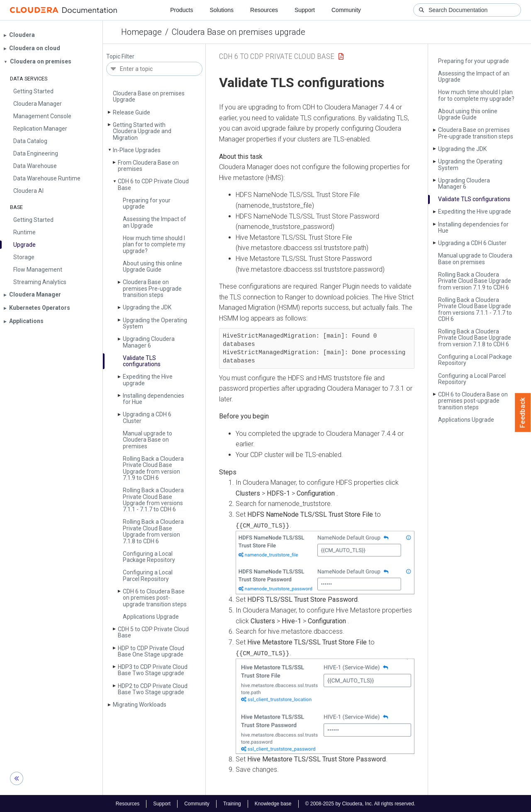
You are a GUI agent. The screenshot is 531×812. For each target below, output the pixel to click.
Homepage (141, 32)
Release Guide (132, 112)
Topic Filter (120, 57)
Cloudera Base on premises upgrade (239, 32)
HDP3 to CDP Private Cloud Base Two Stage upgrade (153, 670)
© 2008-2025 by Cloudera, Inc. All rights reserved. (360, 803)
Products (181, 10)
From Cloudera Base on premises (148, 166)
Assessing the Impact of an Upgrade (155, 222)
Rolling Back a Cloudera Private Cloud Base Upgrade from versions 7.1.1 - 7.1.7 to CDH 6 (153, 500)
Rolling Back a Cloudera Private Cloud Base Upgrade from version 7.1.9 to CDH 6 (153, 468)
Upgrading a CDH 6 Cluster (147, 417)
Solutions (222, 10)
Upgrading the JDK (147, 307)
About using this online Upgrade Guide (152, 266)
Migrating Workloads (140, 705)
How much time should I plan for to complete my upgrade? (154, 244)
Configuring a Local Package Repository (149, 557)
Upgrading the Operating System (155, 323)
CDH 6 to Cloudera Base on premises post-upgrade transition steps (155, 598)
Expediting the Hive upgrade (148, 380)
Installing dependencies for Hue (153, 399)
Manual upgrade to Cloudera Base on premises (147, 440)
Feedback (523, 413)
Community (346, 10)
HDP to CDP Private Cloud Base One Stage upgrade (151, 651)
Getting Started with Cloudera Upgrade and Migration (142, 131)
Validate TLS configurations (142, 361)
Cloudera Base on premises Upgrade (149, 96)
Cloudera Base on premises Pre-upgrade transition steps (152, 288)
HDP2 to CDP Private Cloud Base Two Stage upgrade (153, 689)
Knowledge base (273, 803)
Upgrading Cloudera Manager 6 (149, 342)
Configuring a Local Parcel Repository (148, 575)
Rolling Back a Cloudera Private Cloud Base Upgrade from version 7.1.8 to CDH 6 (153, 531)
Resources (264, 10)
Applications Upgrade (151, 617)
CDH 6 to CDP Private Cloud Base (153, 184)
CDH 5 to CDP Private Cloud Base (153, 632)
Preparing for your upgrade (147, 203)
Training (232, 803)
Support (305, 10)
